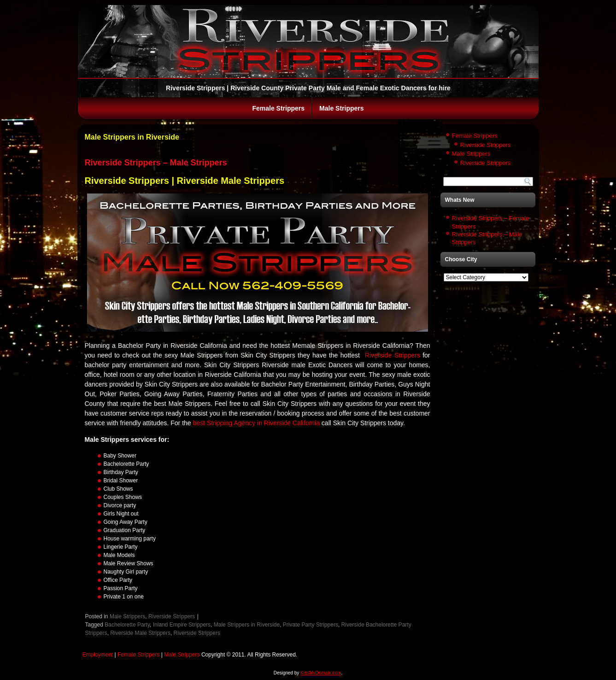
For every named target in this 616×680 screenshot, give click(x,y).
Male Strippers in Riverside (247, 625)
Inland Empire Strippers (182, 625)
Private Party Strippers (311, 625)
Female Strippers (278, 108)
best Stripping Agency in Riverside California (256, 423)
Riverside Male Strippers (140, 633)
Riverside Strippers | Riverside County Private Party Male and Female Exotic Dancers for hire (308, 88)
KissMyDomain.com (321, 673)
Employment (98, 655)
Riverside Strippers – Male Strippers (156, 163)
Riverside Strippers (393, 355)
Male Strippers (341, 108)
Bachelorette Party (127, 625)
